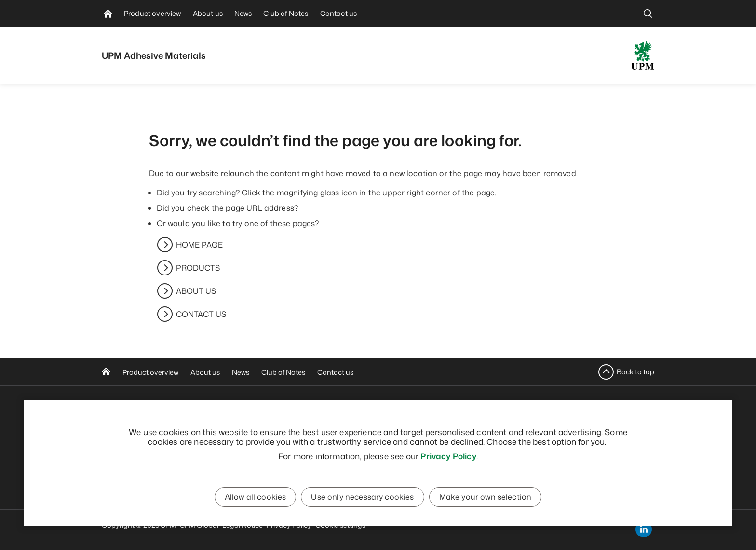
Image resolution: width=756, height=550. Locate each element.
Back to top (635, 372)
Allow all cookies (256, 497)
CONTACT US (201, 314)
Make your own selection (486, 497)
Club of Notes (283, 372)
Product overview (150, 372)
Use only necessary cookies (362, 497)
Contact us (335, 372)
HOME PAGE (199, 245)
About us (205, 372)
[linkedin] (644, 529)
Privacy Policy (448, 456)
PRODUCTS (198, 268)
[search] (648, 13)
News (241, 372)
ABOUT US (196, 291)
